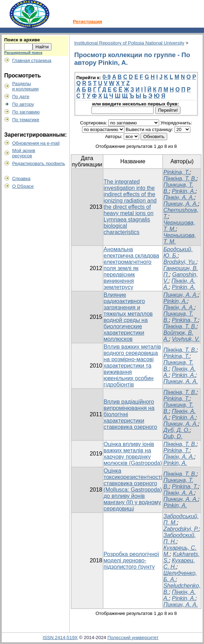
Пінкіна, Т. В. (180, 179)
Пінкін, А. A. (179, 197)
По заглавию (26, 112)
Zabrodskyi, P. (181, 529)
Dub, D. (173, 436)
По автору (23, 104)
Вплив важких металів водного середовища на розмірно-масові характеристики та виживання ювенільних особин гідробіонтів (132, 366)
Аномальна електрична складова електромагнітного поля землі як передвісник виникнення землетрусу (131, 268)
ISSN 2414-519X (60, 638)
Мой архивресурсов (24, 153)
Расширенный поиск (23, 53)
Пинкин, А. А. (181, 204)
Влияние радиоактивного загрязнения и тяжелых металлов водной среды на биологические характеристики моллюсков (128, 317)
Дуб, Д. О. (176, 430)
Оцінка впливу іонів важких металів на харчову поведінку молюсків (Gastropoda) (133, 454)
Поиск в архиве (22, 40)
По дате (21, 97)
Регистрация (87, 22)
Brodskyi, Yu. (180, 262)
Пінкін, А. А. (179, 307)
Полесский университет (133, 638)
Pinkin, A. (183, 191)
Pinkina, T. (176, 172)
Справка (21, 179)
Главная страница (32, 60)
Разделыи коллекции (26, 86)
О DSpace (23, 186)
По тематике (26, 120)
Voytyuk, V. (186, 339)
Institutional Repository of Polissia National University (129, 43)
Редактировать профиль (39, 163)
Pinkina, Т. (185, 320)
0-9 (106, 77)
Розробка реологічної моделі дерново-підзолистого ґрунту (131, 560)
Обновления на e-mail (36, 143)
